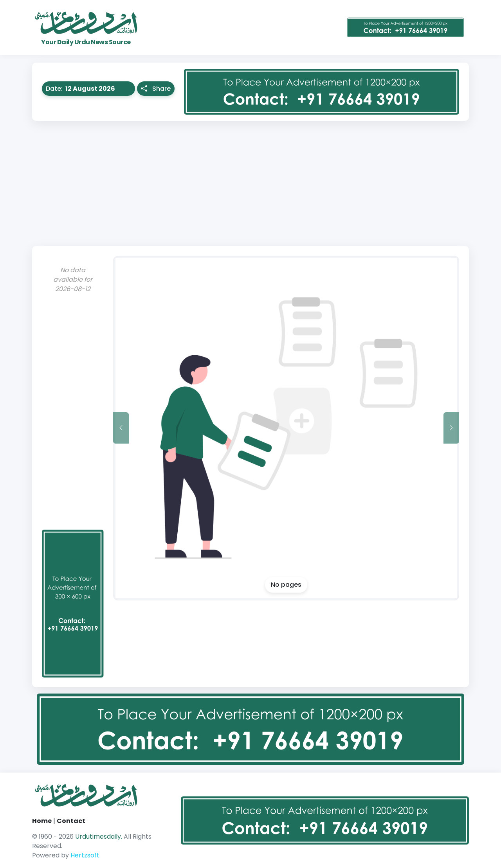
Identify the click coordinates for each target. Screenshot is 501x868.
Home (42, 821)
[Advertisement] (250, 183)
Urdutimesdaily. (99, 837)
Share (156, 89)
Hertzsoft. (86, 855)
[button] (100, 89)
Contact (71, 821)
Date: (90, 89)
